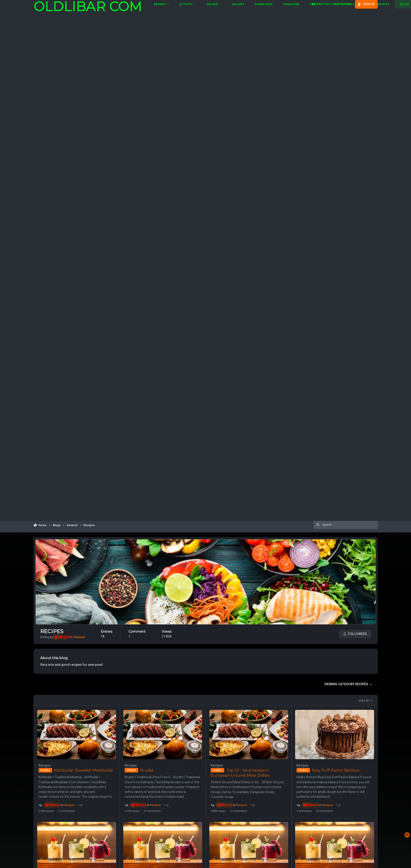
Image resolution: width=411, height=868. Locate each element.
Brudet (147, 770)
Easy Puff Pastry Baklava (336, 770)
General (79, 637)
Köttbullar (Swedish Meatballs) (83, 770)
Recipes (52, 631)
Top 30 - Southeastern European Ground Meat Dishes (240, 773)
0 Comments (66, 811)
